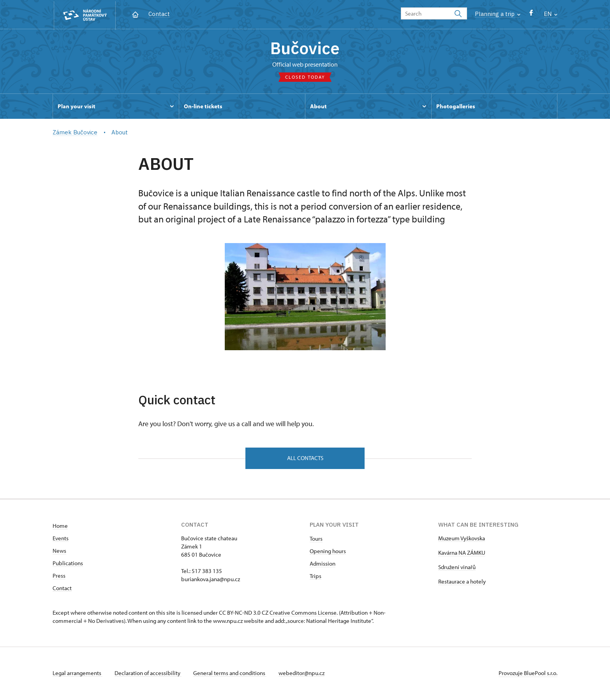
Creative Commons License (303, 614)
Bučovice (305, 49)
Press (59, 577)
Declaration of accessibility (148, 674)
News (59, 552)
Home (60, 527)
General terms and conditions (231, 674)
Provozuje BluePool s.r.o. (528, 674)
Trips (316, 577)
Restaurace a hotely (462, 583)
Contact (159, 14)
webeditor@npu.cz (303, 674)
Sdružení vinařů (457, 568)
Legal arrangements (78, 674)
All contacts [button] (305, 459)
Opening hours (328, 552)
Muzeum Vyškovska (462, 539)
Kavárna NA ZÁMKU (462, 554)
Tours (316, 540)
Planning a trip (498, 14)
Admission (323, 565)
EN (551, 14)
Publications (68, 564)
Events (61, 539)
